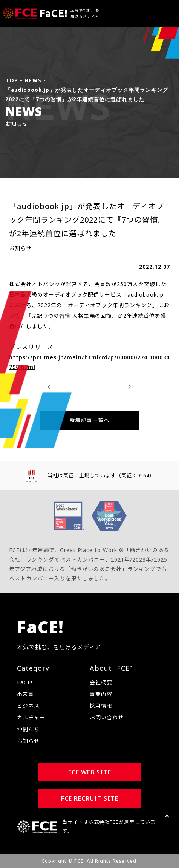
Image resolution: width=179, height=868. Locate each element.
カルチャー (31, 717)
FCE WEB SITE (90, 772)
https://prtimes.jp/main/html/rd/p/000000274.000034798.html (89, 362)
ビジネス (28, 706)
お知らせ (28, 741)
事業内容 (101, 694)
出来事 (25, 694)
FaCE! (25, 682)
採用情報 (101, 706)
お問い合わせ (107, 717)
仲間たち (28, 729)
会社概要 (101, 682)
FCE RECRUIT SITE (90, 798)
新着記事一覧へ (89, 420)
